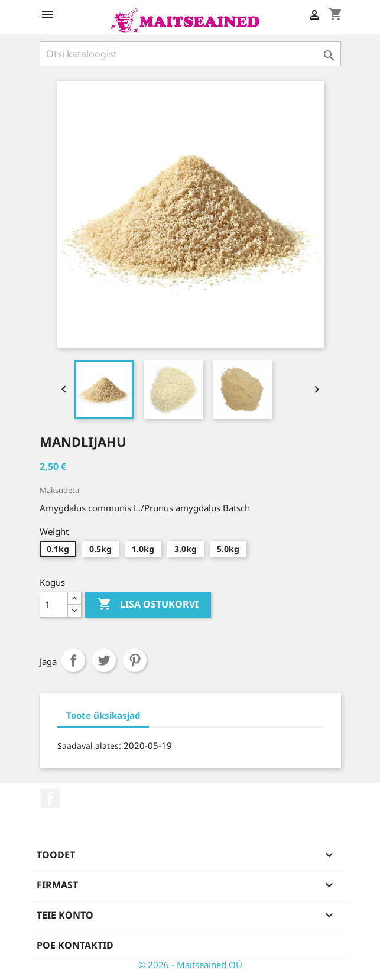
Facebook (50, 799)
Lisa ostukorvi (148, 605)
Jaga (73, 660)
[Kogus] (54, 605)
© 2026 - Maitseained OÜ (190, 965)
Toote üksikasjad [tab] (103, 715)
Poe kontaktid (75, 945)
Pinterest (135, 660)
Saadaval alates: (89, 746)
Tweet (104, 660)
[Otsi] (190, 54)
